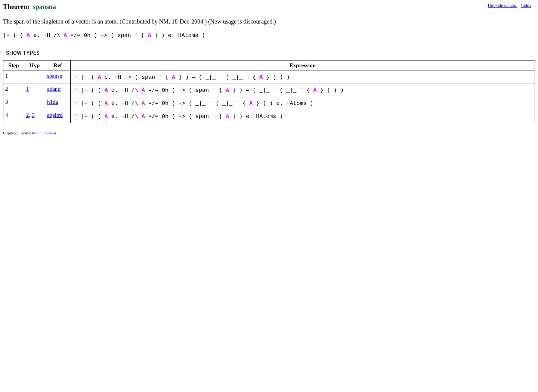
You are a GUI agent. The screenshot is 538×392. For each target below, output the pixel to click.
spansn (55, 76)
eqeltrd (55, 115)
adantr (54, 89)
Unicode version (503, 6)
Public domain (44, 133)
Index (526, 6)
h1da (52, 102)
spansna (44, 7)
